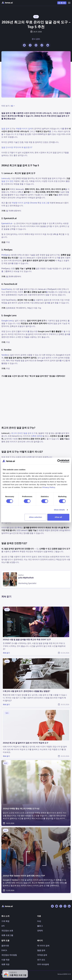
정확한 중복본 (37, 436)
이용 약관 (5, 960)
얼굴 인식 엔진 (7, 181)
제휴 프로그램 (7, 935)
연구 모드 (41, 960)
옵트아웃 (5, 946)
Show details (59, 510)
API (3, 926)
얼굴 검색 (5, 129)
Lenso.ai (5, 178)
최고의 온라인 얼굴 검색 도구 (23, 433)
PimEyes (5, 255)
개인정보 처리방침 (9, 955)
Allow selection (35, 517)
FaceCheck (6, 289)
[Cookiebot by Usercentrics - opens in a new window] (59, 461)
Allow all (58, 517)
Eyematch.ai (7, 223)
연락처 (40, 931)
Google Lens (7, 321)
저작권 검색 (42, 955)
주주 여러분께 (43, 964)
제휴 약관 (5, 964)
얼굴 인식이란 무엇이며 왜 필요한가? (17, 147)
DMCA (4, 950)
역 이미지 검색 (43, 946)
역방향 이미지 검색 (24, 129)
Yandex (5, 355)
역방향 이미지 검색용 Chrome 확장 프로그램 (30, 203)
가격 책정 (5, 921)
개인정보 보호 (7, 931)
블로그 (40, 926)
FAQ (39, 921)
